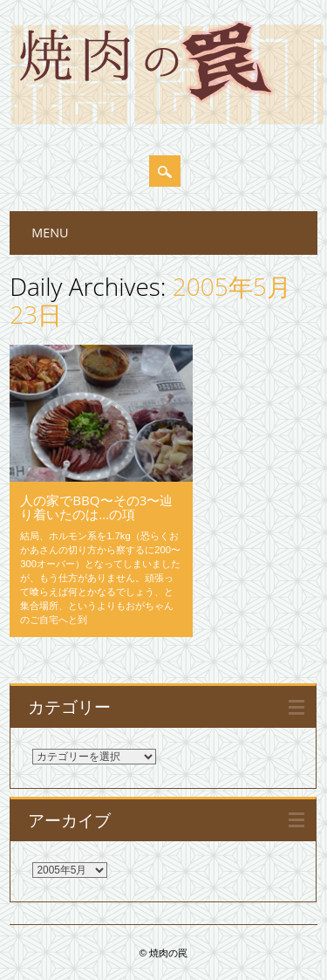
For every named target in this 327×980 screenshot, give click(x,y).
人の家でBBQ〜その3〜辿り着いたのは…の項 (96, 507)
